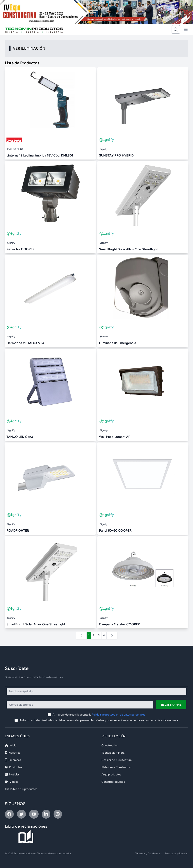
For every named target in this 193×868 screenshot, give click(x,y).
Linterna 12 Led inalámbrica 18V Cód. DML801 (40, 155)
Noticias (12, 775)
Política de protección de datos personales (119, 715)
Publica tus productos (21, 789)
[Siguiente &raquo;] (112, 635)
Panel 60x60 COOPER (115, 531)
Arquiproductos (111, 775)
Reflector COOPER (21, 249)
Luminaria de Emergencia (118, 343)
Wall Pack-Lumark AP (115, 437)
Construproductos (113, 782)
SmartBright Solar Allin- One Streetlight (128, 249)
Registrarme (171, 705)
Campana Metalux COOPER (119, 624)
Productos (14, 767)
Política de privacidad (177, 853)
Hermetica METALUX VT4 (25, 343)
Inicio (11, 745)
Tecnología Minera (113, 753)
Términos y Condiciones (148, 853)
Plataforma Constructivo (117, 767)
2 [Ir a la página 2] (94, 635)
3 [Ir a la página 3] (99, 635)
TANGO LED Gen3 (20, 437)
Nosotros (13, 753)
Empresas (13, 760)
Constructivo (110, 745)
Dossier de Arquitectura (117, 760)
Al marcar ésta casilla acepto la (99, 715)
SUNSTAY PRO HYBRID (116, 155)
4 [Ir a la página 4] (104, 635)
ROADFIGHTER (18, 531)
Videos (12, 782)
